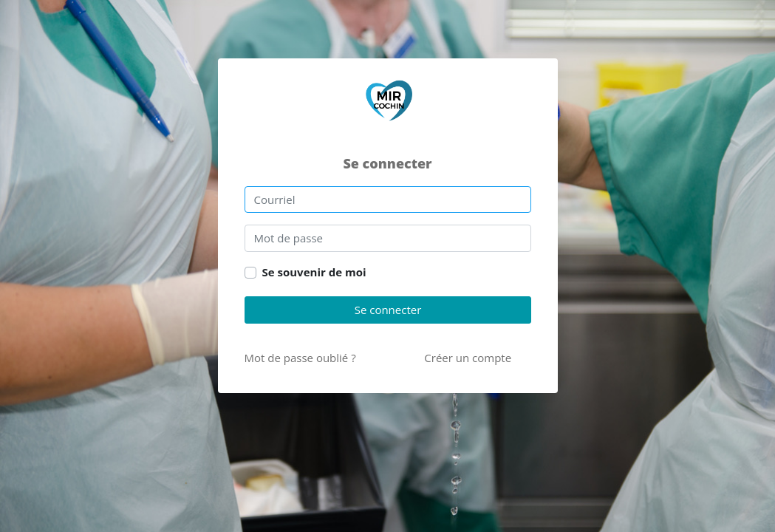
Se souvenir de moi (314, 272)
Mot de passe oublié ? (300, 358)
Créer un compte (468, 358)
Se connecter (387, 310)
